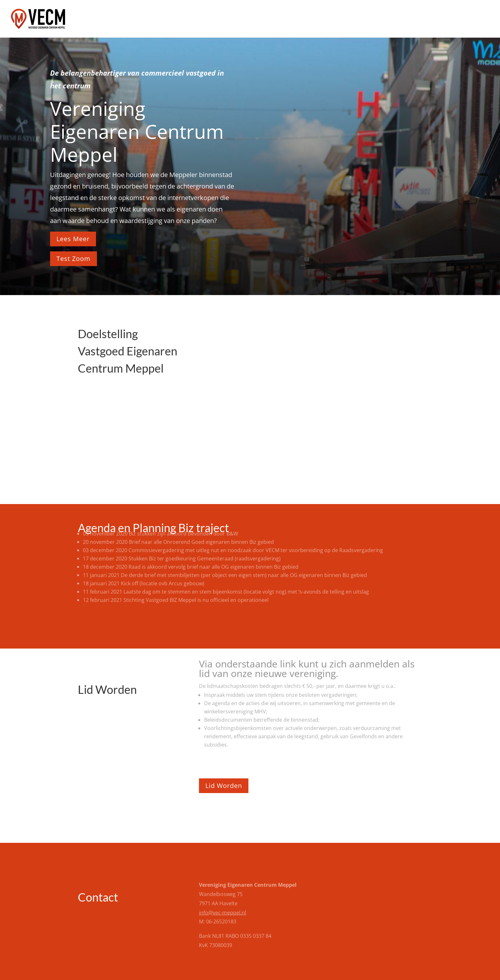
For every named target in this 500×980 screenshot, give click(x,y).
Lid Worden (224, 786)
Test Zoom (74, 259)
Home (341, 19)
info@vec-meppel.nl (223, 895)
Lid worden (402, 19)
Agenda (368, 19)
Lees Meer (73, 239)
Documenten (443, 19)
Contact (479, 19)
